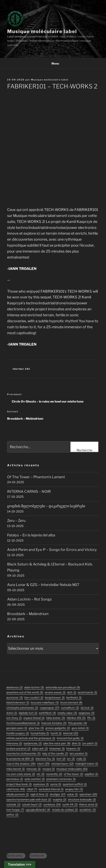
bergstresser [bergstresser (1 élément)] (55, 698)
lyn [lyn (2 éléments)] (71, 759)
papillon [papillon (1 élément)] (91, 774)
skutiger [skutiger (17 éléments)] (58, 794)
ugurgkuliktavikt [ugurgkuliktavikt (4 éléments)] (38, 810)
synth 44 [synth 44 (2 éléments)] (70, 805)
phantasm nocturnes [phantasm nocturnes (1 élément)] (61, 779)
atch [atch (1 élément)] (72, 692)
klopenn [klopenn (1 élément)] (73, 749)
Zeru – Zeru (16, 521)
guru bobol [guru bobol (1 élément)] (80, 728)
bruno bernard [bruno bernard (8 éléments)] (71, 703)
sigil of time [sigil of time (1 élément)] (39, 794)
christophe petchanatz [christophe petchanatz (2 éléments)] (22, 708)
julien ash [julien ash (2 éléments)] (40, 749)
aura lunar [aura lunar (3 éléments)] (15, 698)
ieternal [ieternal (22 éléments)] (71, 733)
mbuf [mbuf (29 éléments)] (43, 764)
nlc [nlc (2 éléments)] (41, 774)
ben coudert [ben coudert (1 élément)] (34, 698)
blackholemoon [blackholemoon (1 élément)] (18, 703)
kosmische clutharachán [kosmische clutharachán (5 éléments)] (24, 754)
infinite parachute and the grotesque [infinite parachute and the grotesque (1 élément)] (31, 738)
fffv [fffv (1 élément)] (91, 718)
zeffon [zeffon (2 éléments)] (12, 815)
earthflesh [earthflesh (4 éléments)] (47, 713)
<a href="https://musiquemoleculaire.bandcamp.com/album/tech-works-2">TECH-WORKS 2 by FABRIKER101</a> (53, 147)
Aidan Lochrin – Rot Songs (29, 599)
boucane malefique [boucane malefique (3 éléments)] (45, 703)
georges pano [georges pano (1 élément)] (17, 728)
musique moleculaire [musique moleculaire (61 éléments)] (72, 769)
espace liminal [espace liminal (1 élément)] (34, 718)
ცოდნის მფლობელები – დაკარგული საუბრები (46, 506)
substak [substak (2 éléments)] (13, 805)
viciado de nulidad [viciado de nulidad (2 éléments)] (65, 810)
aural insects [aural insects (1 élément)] (87, 692)
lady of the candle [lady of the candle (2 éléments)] (55, 754)
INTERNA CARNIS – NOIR (29, 491)
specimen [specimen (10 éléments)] (88, 794)
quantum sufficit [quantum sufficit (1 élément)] (75, 784)
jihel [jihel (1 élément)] (76, 743)
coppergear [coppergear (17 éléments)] (50, 708)
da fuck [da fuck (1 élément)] (87, 708)
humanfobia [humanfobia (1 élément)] (40, 733)
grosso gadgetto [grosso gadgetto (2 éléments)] (58, 728)
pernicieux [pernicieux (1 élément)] (15, 779)
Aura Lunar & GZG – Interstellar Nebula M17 (43, 585)
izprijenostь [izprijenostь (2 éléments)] (33, 743)
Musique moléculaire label (42, 31)
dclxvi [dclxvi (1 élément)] (12, 713)
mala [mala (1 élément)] (81, 759)
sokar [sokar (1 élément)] (72, 794)
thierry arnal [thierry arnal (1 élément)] (88, 805)
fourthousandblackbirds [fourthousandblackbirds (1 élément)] (23, 723)
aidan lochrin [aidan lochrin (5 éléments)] (34, 687)
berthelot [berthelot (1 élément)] (74, 698)
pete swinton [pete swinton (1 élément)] (35, 779)
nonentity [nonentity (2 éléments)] (54, 774)
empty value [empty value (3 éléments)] (67, 713)
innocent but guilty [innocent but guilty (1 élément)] (70, 738)
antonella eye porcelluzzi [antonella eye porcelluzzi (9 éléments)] (63, 687)
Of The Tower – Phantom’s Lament (36, 477)
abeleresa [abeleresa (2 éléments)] (14, 687)
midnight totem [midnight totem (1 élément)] (87, 764)
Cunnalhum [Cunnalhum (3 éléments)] (70, 708)
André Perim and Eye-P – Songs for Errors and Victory (52, 550)
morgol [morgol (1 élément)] (49, 769)
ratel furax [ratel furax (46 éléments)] (16, 789)
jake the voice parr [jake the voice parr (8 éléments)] (57, 743)
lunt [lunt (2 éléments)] (61, 759)
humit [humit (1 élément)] (56, 733)
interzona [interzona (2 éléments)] (14, 743)
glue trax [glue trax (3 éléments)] (36, 728)
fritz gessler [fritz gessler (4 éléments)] (78, 723)
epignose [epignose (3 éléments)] (87, 713)
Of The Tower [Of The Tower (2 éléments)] (73, 774)
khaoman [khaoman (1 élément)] (57, 749)
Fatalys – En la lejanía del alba (31, 535)
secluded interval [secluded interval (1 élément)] (51, 789)
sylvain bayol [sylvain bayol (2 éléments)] (32, 805)
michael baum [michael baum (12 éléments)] (62, 764)
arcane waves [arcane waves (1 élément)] (55, 692)
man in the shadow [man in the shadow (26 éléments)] (21, 764)
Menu (53, 63)
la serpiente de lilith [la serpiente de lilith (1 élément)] (20, 759)
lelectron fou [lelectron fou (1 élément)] (45, 759)
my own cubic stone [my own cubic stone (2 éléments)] (21, 774)
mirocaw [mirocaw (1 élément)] (34, 769)
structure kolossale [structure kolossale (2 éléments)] (82, 800)
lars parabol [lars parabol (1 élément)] (79, 754)
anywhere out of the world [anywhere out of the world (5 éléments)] (25, 692)
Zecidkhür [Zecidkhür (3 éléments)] (88, 810)
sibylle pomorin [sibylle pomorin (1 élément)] (18, 794)
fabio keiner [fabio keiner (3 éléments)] (56, 718)
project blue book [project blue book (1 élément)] (19, 784)
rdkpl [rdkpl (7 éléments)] (32, 789)
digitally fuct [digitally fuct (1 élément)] (28, 713)
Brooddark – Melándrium (28, 614)
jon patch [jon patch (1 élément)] (90, 743)
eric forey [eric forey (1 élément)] (14, 718)
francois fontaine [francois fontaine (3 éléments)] (54, 723)
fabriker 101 (22, 369)
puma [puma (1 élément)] (56, 784)
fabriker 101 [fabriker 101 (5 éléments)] (76, 718)
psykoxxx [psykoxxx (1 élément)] (41, 784)
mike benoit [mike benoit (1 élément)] (16, 769)
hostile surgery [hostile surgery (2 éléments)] (18, 733)
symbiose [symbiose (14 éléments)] (52, 805)
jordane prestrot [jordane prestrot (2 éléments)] (18, 749)
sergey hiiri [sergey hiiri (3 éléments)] (74, 789)
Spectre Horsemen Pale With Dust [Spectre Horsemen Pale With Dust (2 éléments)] (29, 800)
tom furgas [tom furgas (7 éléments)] (15, 810)
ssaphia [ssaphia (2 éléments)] (60, 800)
